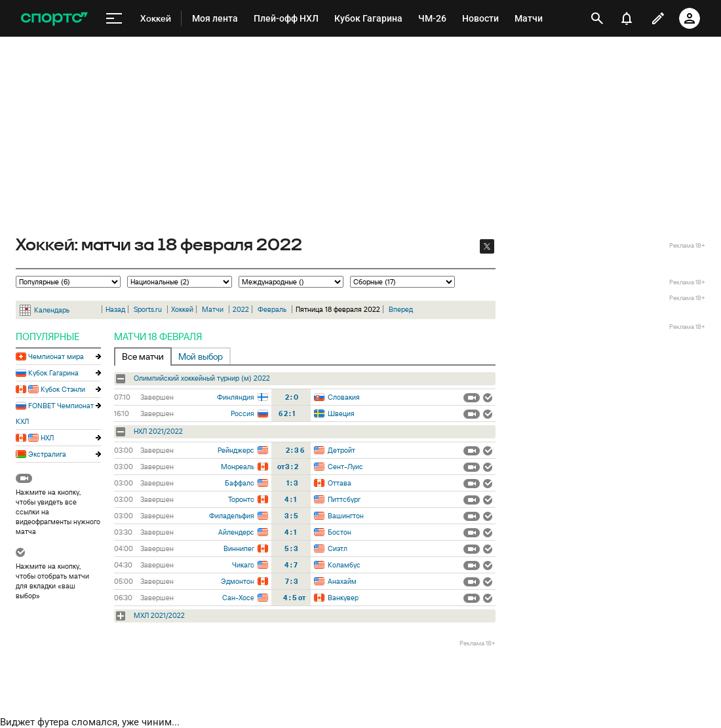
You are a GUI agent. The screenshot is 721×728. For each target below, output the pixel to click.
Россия (243, 413)
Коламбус (344, 565)
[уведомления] (627, 18)
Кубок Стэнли (63, 389)
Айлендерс (236, 532)
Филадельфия (232, 516)
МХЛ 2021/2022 (159, 615)
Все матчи (143, 356)
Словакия (344, 397)
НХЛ (47, 438)
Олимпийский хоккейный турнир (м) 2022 (202, 378)
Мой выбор (201, 356)
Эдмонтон (238, 581)
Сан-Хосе (238, 598)
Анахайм (342, 581)
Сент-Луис (345, 467)
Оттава (340, 483)
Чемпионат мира (56, 356)
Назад (115, 309)
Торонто (241, 499)
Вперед (401, 309)
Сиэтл (338, 548)
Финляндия (236, 397)
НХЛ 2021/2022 (158, 431)
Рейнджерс (236, 450)
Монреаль (238, 467)
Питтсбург (344, 499)
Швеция (341, 413)
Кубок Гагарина (53, 373)
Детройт (341, 450)
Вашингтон (346, 516)
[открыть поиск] (597, 18)
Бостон (340, 532)
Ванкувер (343, 598)
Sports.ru (148, 309)
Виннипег (239, 548)
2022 (241, 309)
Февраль (272, 309)
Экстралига (47, 454)
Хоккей (182, 309)
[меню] (114, 19)
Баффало (240, 483)
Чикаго (243, 565)
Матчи (213, 309)
